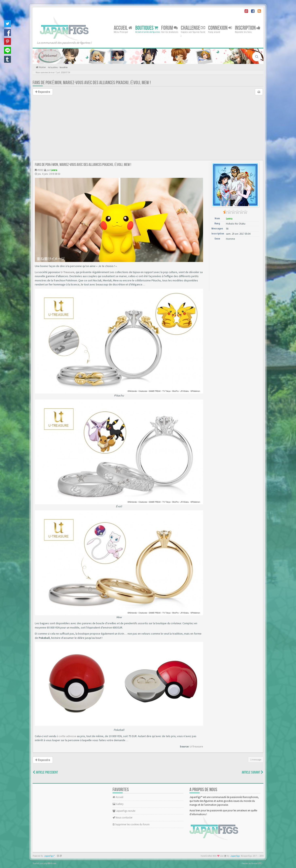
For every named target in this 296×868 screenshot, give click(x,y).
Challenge (193, 28)
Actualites (53, 67)
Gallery (118, 804)
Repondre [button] (43, 92)
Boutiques (147, 28)
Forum (169, 28)
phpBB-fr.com (50, 863)
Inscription (248, 28)
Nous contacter (122, 818)
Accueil (123, 28)
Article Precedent (45, 772)
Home (42, 67)
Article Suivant (253, 772)
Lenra (54, 170)
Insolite (64, 67)
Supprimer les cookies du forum (131, 824)
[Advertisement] (148, 130)
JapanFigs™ (50, 856)
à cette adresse (67, 736)
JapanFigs (235, 856)
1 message (256, 759)
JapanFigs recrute (124, 811)
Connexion (220, 28)
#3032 (40, 170)
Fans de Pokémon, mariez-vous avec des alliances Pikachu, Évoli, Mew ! (92, 83)
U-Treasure (67, 272)
